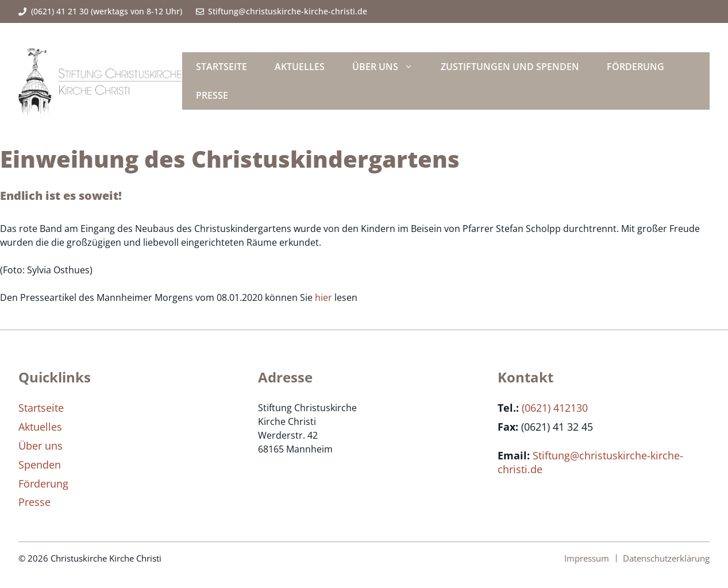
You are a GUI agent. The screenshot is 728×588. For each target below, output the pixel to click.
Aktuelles (300, 67)
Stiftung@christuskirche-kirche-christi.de (288, 11)
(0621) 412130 (555, 408)
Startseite (222, 67)
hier (323, 297)
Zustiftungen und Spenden (510, 67)
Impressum (587, 558)
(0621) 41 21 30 (60, 11)
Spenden (40, 465)
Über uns (390, 67)
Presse (212, 95)
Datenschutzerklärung (666, 558)
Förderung (635, 67)
